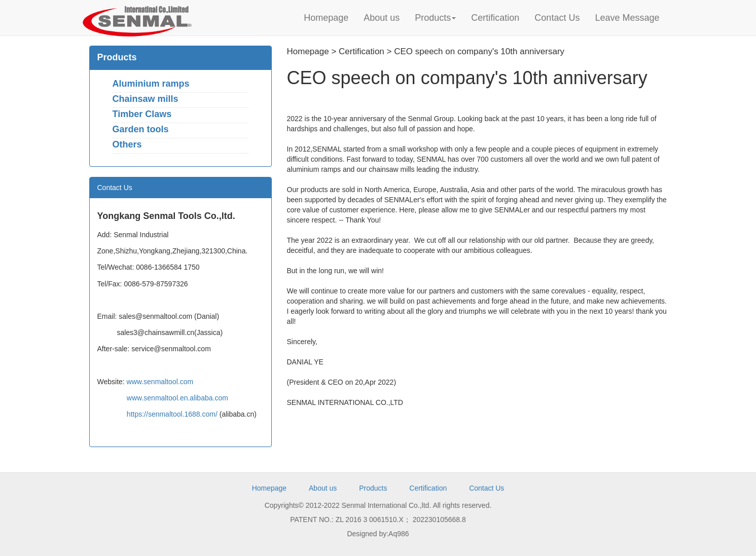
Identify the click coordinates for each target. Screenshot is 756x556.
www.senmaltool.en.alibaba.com (177, 398)
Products (435, 18)
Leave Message (627, 18)
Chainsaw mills (146, 99)
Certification (495, 18)
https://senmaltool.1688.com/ (172, 414)
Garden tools (141, 129)
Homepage (326, 18)
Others (127, 144)
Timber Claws (142, 114)
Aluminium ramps (151, 84)
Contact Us (557, 18)
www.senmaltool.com (160, 382)
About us (382, 18)
